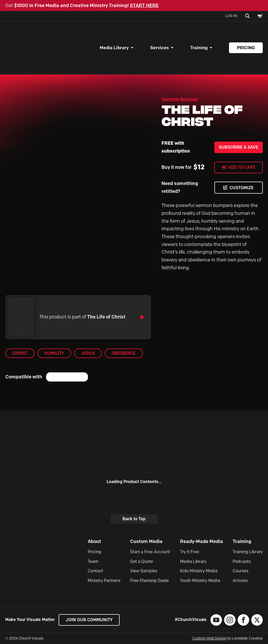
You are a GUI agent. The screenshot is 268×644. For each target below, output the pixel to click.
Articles (240, 581)
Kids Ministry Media (199, 571)
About (94, 541)
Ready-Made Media (202, 541)
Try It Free (190, 552)
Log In (231, 16)
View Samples (144, 571)
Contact (95, 571)
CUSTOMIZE (242, 188)
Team (93, 561)
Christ (20, 353)
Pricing (246, 48)
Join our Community (89, 620)
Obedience (124, 353)
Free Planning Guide (149, 581)
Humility (54, 353)
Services (160, 48)
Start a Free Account (150, 552)
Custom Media (146, 541)
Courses (241, 571)
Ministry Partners (104, 581)
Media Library (114, 48)
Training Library (248, 552)
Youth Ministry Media (200, 581)
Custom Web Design (209, 638)
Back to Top (134, 519)
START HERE (144, 5)
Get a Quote (142, 561)
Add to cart (242, 167)
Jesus (88, 353)
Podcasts (242, 561)
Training (199, 48)
